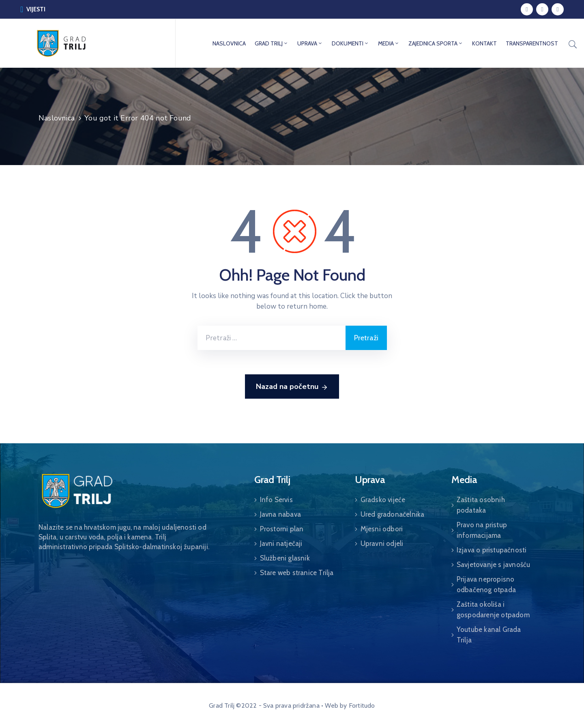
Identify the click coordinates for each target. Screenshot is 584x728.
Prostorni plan (282, 529)
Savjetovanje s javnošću (494, 565)
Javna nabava (280, 514)
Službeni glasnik (285, 558)
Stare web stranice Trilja (297, 573)
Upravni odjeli (382, 543)
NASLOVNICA (229, 43)
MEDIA (389, 43)
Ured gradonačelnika (393, 514)
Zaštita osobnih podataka (481, 505)
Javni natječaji (281, 543)
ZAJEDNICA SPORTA (436, 43)
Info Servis (276, 500)
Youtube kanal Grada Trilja (489, 635)
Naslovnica (57, 118)
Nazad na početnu (292, 387)
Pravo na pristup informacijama (482, 530)
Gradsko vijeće (383, 500)
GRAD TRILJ (272, 43)
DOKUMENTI (350, 43)
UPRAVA (310, 43)
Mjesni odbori (382, 529)
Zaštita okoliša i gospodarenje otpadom (493, 610)
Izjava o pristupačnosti (492, 550)
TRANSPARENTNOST (532, 43)
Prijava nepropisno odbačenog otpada (486, 584)
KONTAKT (484, 43)
